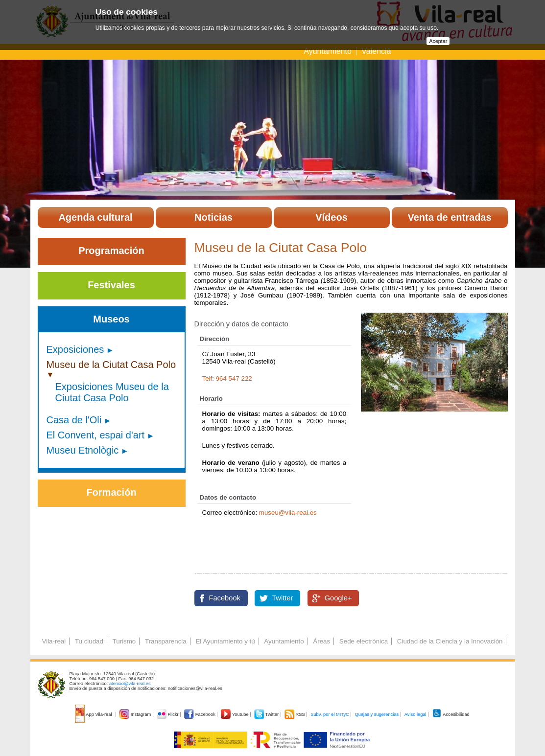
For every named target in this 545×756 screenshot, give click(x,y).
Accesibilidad (451, 714)
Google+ (338, 598)
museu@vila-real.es (288, 513)
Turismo (124, 641)
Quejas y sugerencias (377, 714)
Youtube (235, 714)
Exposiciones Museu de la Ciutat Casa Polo (112, 392)
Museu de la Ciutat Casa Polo (111, 365)
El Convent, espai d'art (96, 435)
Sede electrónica (364, 641)
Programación (111, 251)
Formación (111, 492)
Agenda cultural (95, 217)
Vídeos (332, 217)
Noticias (213, 217)
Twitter (282, 598)
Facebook (225, 598)
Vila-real (54, 641)
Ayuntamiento (329, 51)
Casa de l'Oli (74, 420)
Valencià (376, 51)
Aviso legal (415, 714)
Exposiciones (75, 349)
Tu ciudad (89, 641)
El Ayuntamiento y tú (225, 641)
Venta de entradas (449, 217)
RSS (295, 714)
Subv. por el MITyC (330, 714)
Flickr (168, 714)
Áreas (321, 641)
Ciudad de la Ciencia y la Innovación (450, 641)
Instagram (136, 714)
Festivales (111, 285)
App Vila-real (94, 714)
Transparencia (166, 641)
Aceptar (438, 41)
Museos (111, 319)
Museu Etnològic (83, 450)
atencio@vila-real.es (130, 684)
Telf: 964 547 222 (227, 378)
